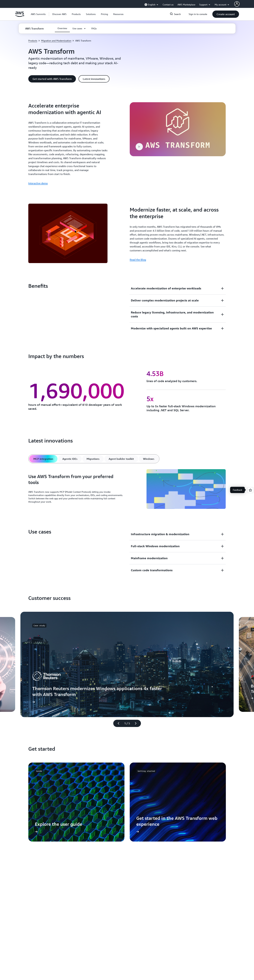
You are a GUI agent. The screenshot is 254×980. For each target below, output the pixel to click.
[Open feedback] (250, 490)
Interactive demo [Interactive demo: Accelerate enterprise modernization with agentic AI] (38, 183)
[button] (59, 14)
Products (33, 41)
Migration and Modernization (56, 41)
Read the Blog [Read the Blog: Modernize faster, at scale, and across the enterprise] (138, 260)
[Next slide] (137, 723)
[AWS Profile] (237, 4)
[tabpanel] (127, 490)
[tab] (43, 459)
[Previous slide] (117, 723)
